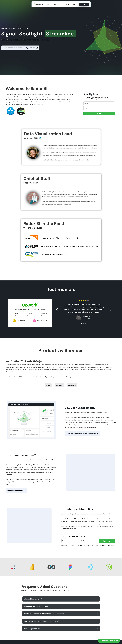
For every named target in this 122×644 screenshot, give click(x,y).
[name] (99, 103)
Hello (48, 4)
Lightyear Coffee (87, 319)
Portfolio (66, 4)
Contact (84, 4)
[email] (99, 108)
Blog (74, 4)
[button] (57, 310)
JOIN (99, 113)
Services (56, 4)
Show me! (107, 541)
